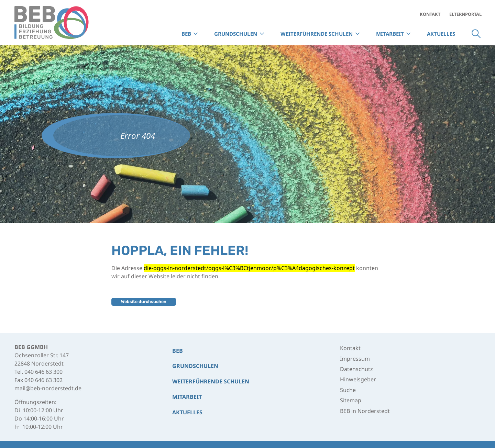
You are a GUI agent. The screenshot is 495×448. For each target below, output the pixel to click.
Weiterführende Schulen (211, 381)
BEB (178, 351)
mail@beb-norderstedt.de (48, 388)
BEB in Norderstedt (365, 411)
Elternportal (465, 14)
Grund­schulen (195, 366)
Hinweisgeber (358, 379)
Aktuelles (441, 34)
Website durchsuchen (144, 301)
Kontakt (430, 14)
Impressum (355, 359)
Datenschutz (356, 369)
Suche (476, 34)
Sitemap (351, 400)
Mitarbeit (390, 34)
